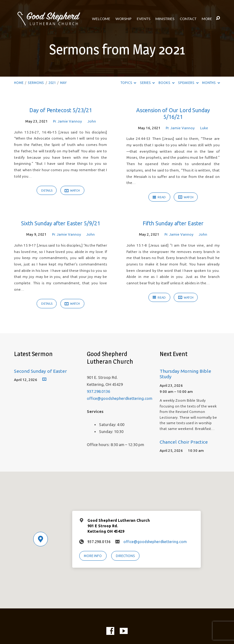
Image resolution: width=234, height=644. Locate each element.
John (92, 121)
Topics (129, 83)
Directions (125, 556)
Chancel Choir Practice (184, 442)
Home (19, 83)
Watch (72, 191)
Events (144, 19)
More (207, 19)
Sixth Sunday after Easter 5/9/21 (61, 223)
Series (147, 83)
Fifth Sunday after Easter (173, 223)
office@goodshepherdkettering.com (120, 398)
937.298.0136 (98, 391)
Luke (204, 128)
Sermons (36, 83)
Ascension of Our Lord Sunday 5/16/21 (173, 113)
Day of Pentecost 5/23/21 (61, 110)
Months (211, 83)
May (63, 83)
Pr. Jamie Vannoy (67, 121)
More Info (93, 556)
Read (159, 197)
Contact (188, 19)
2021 (52, 83)
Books (167, 83)
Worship (123, 19)
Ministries (165, 19)
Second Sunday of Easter (40, 371)
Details (47, 190)
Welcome (101, 19)
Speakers (188, 83)
